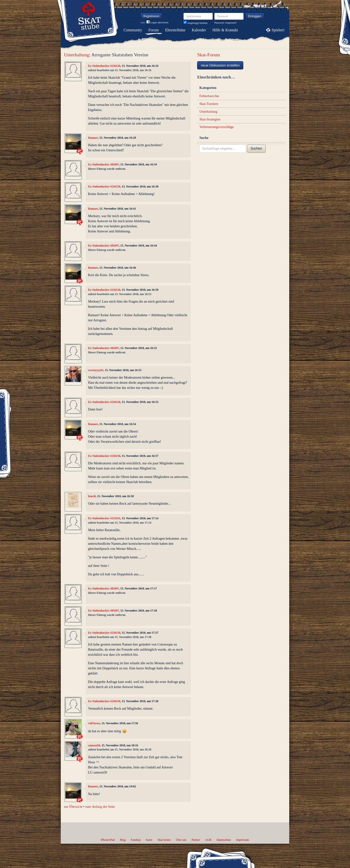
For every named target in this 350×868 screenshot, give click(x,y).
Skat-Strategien (210, 119)
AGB (208, 840)
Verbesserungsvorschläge (217, 127)
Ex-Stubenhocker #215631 (104, 518)
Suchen (256, 148)
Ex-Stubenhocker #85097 (103, 164)
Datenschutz (224, 840)
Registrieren (151, 16)
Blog (123, 840)
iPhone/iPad (108, 840)
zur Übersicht (73, 807)
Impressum (242, 840)
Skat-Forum (209, 55)
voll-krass (94, 723)
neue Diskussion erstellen (220, 65)
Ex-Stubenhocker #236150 (104, 66)
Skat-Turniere (209, 104)
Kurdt (92, 496)
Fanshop (136, 840)
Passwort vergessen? (226, 23)
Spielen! (278, 30)
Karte (149, 840)
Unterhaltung (76, 55)
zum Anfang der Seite (100, 807)
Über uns (181, 840)
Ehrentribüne (175, 30)
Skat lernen (164, 840)
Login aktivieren (157, 22)
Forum (154, 30)
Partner (196, 840)
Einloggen (255, 16)
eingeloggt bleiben (196, 23)
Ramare (93, 138)
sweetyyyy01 (96, 370)
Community (133, 30)
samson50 (94, 745)
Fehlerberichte (209, 96)
